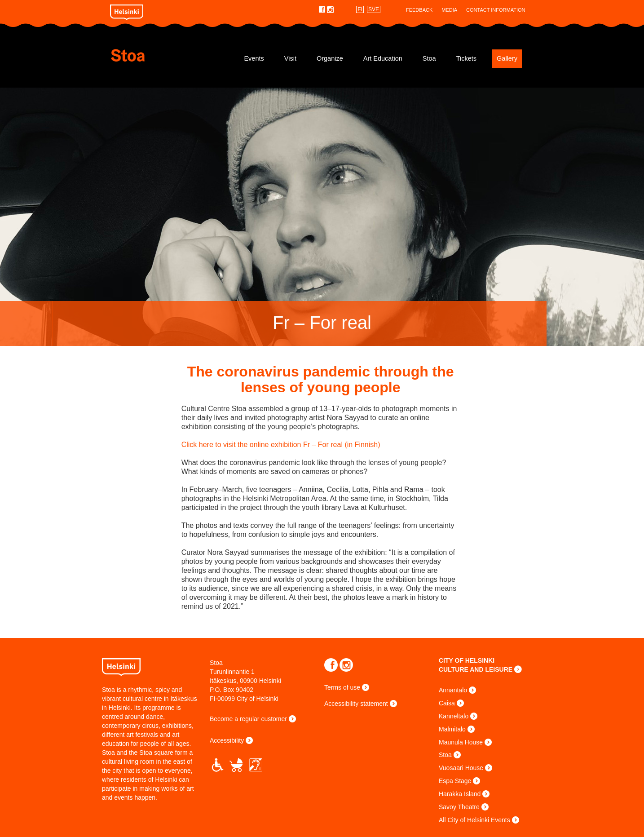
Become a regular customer (248, 719)
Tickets (466, 58)
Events (254, 58)
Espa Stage (455, 781)
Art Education (383, 58)
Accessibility (227, 740)
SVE (374, 9)
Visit (290, 58)
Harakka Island (460, 794)
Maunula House (461, 742)
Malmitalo (452, 729)
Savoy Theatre (459, 807)
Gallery (507, 58)
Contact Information (496, 10)
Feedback (419, 10)
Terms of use (342, 687)
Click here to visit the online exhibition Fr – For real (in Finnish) (283, 445)
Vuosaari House (461, 768)
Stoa (164, 55)
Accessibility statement (356, 704)
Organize (330, 58)
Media (449, 10)
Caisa (447, 703)
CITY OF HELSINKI (467, 660)
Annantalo (453, 690)
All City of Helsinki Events (474, 820)
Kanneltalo (454, 716)
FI (360, 9)
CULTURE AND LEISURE (476, 669)
